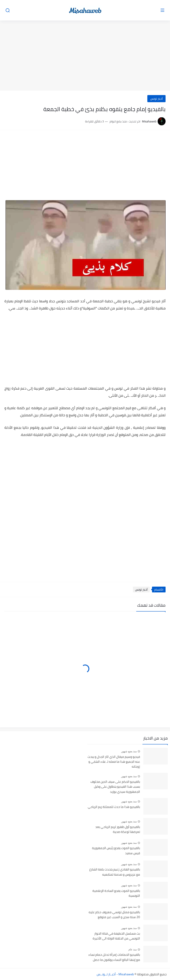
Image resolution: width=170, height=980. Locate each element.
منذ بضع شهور (129, 751)
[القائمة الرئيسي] (162, 10)
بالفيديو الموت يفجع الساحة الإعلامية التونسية (116, 893)
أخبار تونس (156, 99)
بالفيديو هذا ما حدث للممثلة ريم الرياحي (114, 807)
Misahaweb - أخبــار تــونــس (115, 974)
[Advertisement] (85, 56)
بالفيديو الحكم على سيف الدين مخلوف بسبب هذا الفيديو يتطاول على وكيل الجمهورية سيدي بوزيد (115, 787)
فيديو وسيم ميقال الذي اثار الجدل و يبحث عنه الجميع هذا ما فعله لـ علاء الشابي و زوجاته (114, 762)
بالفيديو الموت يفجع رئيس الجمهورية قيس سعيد (116, 851)
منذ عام (133, 950)
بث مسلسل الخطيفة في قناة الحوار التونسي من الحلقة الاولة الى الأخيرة (116, 936)
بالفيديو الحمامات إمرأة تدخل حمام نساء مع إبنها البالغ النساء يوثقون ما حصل (114, 957)
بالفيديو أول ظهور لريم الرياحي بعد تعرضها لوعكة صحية (118, 830)
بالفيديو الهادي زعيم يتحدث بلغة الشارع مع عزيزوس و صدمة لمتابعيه (115, 872)
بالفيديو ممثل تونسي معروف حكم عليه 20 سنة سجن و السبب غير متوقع (114, 915)
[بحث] (8, 10)
